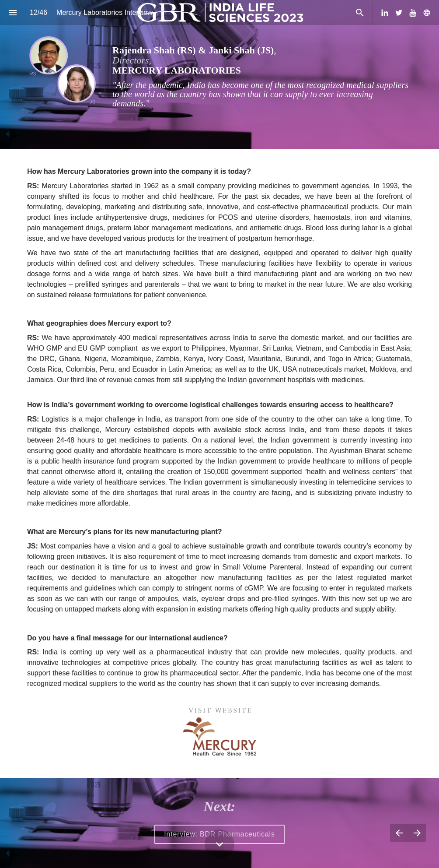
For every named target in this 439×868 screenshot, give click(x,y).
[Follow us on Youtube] (413, 13)
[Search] (360, 12)
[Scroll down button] (219, 844)
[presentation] (219, 74)
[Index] (12, 12)
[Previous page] (399, 833)
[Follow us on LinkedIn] (385, 13)
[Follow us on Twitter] (399, 13)
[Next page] (417, 833)
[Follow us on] (427, 13)
